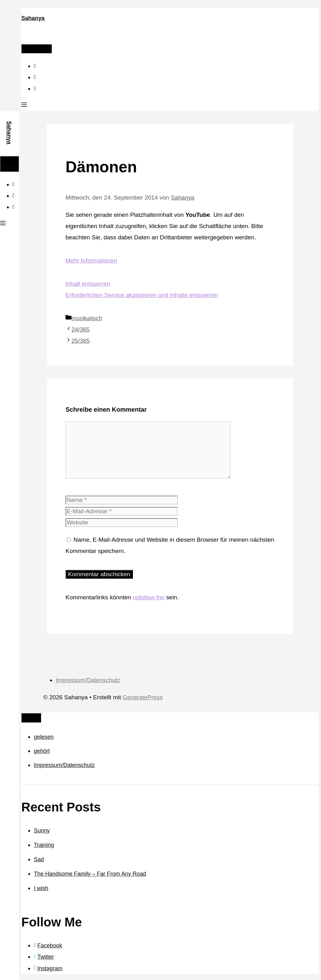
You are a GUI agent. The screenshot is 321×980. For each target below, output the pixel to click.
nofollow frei (148, 597)
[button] (24, 106)
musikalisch (87, 318)
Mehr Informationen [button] (91, 261)
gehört (42, 751)
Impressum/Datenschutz (88, 680)
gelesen (44, 737)
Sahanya (33, 18)
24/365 (81, 329)
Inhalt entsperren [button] (88, 284)
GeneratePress (143, 697)
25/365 (81, 341)
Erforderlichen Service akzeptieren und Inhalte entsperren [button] (142, 295)
